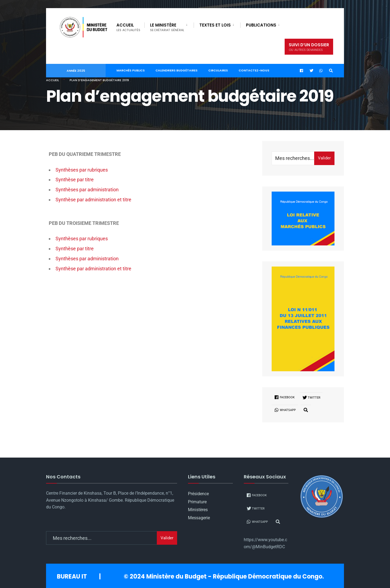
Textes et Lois (215, 25)
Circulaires (218, 70)
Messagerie (199, 518)
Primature (197, 502)
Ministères (198, 510)
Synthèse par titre (75, 180)
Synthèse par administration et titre (93, 200)
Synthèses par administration (87, 190)
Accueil (128, 27)
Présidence (198, 494)
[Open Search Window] (331, 71)
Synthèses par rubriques (82, 170)
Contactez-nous (254, 70)
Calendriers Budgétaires (176, 70)
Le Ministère (167, 27)
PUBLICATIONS (261, 25)
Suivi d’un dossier (309, 47)
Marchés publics (131, 70)
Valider (324, 158)
